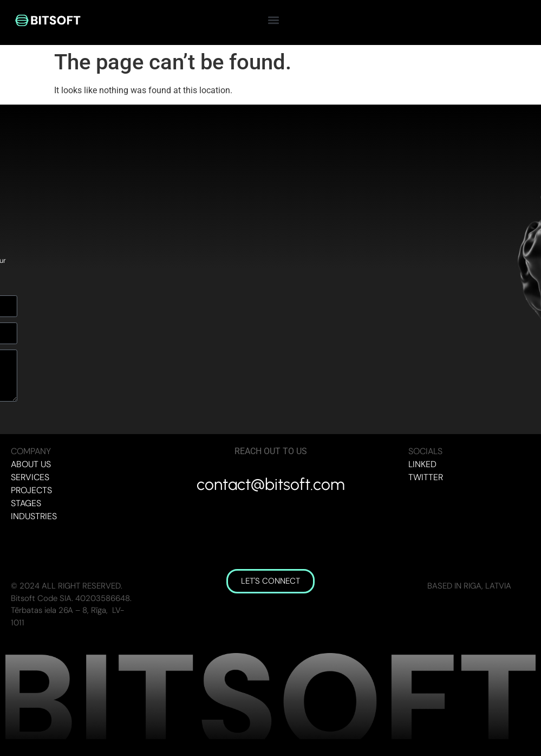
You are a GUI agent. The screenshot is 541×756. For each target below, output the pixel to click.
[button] (274, 20)
